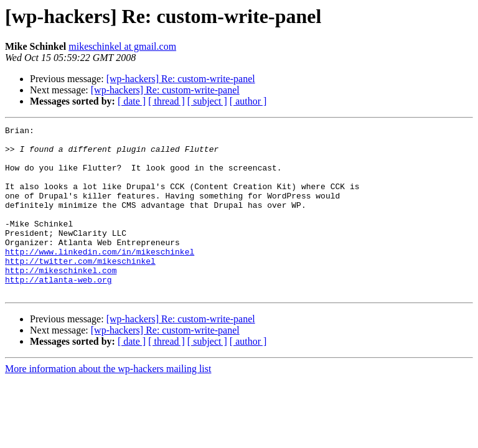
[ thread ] (166, 101)
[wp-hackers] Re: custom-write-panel (181, 79)
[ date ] (132, 101)
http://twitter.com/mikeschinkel (80, 289)
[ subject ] (207, 101)
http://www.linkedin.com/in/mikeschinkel (100, 278)
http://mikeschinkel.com (61, 300)
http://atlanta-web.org (59, 311)
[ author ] (248, 101)
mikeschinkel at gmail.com (122, 46)
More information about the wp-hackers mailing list (108, 402)
